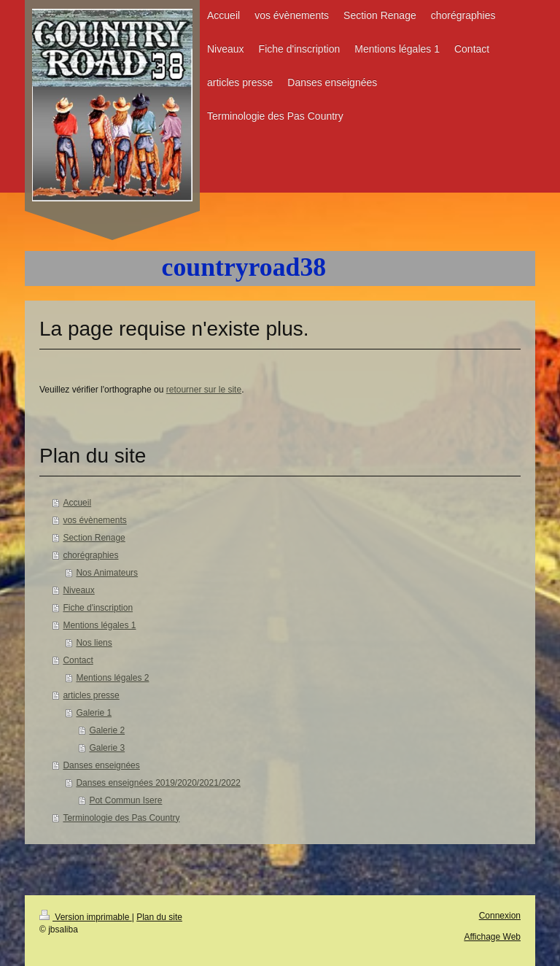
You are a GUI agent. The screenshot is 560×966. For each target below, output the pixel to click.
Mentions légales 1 (99, 625)
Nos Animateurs (107, 573)
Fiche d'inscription (98, 608)
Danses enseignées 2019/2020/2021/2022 (158, 783)
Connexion (500, 916)
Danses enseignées (101, 765)
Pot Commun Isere (125, 800)
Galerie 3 (107, 748)
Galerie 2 (107, 730)
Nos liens (94, 643)
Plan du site (159, 917)
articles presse (91, 695)
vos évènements (94, 520)
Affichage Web (492, 937)
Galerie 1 (94, 713)
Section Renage (94, 538)
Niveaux (78, 590)
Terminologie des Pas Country (121, 818)
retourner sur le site (204, 390)
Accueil (77, 503)
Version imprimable (86, 917)
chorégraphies (90, 555)
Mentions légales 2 (112, 678)
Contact (78, 660)
